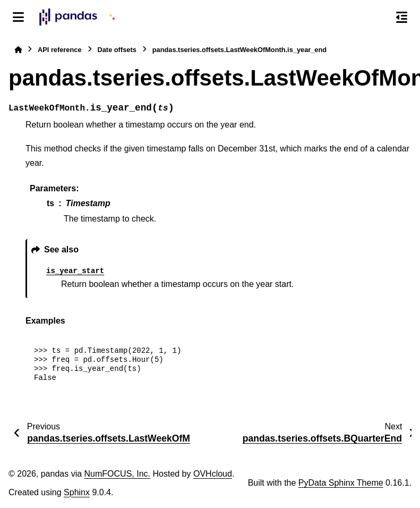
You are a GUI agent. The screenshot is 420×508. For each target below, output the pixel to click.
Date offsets (117, 50)
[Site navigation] (18, 17)
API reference (60, 50)
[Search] (379, 18)
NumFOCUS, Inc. (117, 474)
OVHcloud (213, 474)
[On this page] (402, 17)
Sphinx (77, 492)
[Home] (18, 50)
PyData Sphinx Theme (341, 483)
